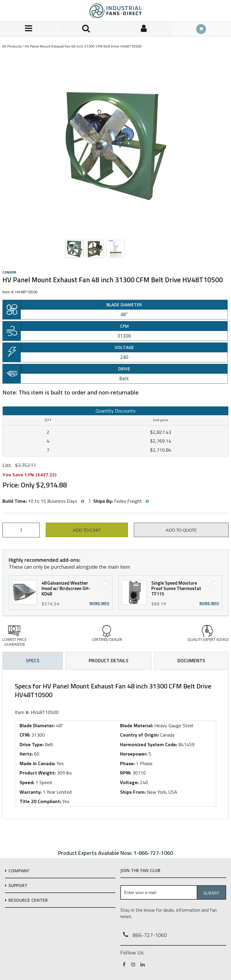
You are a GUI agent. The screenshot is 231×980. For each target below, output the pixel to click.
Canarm (9, 272)
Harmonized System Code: (149, 744)
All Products (12, 46)
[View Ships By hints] (147, 502)
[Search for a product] (86, 29)
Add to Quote (181, 530)
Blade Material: (137, 725)
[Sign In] (144, 29)
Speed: (27, 782)
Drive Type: (32, 744)
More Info (99, 603)
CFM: (25, 735)
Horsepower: (134, 754)
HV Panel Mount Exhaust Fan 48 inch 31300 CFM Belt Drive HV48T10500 (83, 46)
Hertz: (26, 754)
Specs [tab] (33, 660)
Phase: (127, 763)
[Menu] (29, 29)
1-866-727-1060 (153, 853)
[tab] (115, 744)
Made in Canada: (37, 763)
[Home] (115, 11)
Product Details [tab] (109, 660)
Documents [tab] (191, 660)
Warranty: (31, 792)
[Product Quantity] (21, 530)
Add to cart (87, 530)
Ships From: (133, 792)
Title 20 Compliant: (40, 801)
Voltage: (129, 782)
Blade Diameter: (37, 725)
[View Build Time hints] (82, 502)
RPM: (126, 773)
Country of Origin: (139, 735)
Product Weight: (38, 773)
